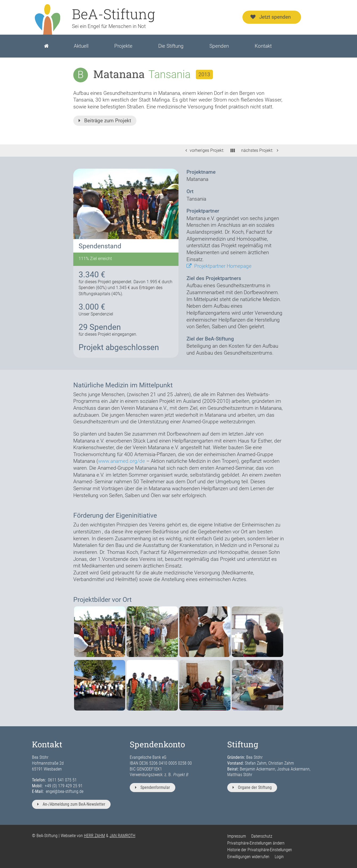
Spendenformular (153, 787)
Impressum (237, 836)
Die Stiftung (171, 46)
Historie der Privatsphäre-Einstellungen (260, 850)
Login (279, 857)
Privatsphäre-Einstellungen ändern (256, 843)
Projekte (123, 46)
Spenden (219, 46)
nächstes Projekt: (261, 150)
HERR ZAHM (94, 836)
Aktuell (81, 46)
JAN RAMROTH (122, 836)
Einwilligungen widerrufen (248, 857)
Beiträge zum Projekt (105, 121)
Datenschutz (262, 836)
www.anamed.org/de (121, 461)
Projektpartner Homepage (219, 266)
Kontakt (263, 46)
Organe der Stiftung (252, 787)
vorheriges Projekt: (203, 150)
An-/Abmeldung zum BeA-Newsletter (71, 804)
